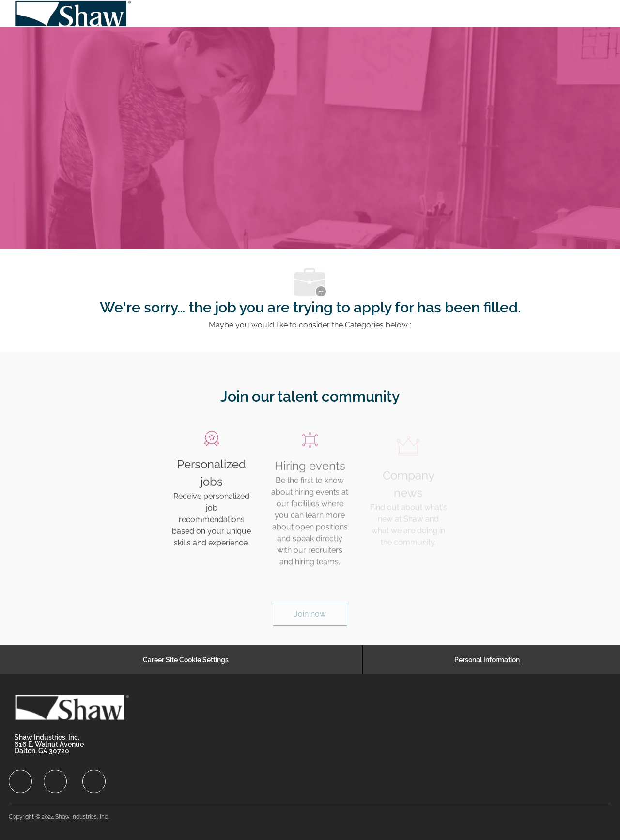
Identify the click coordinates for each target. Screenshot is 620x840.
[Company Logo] (74, 14)
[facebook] (20, 781)
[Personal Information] (487, 660)
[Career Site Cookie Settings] (186, 660)
